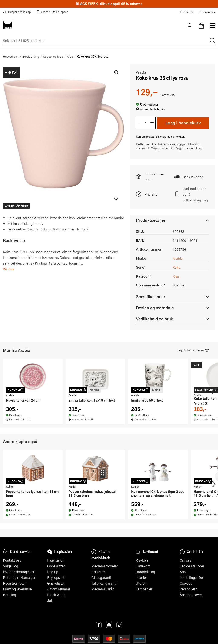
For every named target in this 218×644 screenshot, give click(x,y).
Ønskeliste (55, 583)
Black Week (56, 595)
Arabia (141, 72)
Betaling (9, 595)
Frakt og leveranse (17, 589)
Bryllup (53, 572)
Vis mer (9, 269)
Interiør (141, 577)
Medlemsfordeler (105, 566)
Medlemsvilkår (103, 589)
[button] (116, 198)
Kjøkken (142, 560)
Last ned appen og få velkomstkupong (195, 194)
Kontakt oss (12, 560)
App (183, 572)
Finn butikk (186, 12)
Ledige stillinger (192, 566)
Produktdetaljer (151, 220)
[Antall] (146, 123)
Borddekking (31, 56)
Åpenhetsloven (191, 595)
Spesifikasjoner (151, 297)
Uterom (142, 583)
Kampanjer (144, 589)
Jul (49, 600)
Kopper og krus (53, 56)
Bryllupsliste (57, 577)
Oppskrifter (56, 566)
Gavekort (143, 566)
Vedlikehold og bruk (154, 319)
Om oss (186, 560)
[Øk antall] (152, 123)
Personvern (189, 589)
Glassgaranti (101, 577)
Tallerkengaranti (104, 583)
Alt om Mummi (59, 589)
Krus (70, 56)
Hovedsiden (11, 56)
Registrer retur (14, 583)
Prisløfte (151, 194)
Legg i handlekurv (183, 123)
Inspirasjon (56, 560)
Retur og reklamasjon (20, 577)
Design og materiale (155, 308)
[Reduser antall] (139, 123)
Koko (176, 267)
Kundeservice (207, 12)
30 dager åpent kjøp (17, 12)
